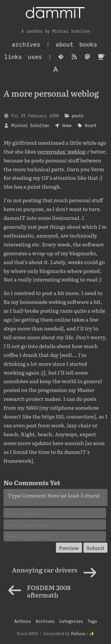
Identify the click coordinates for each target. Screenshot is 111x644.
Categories (71, 621)
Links (13, 57)
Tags (92, 621)
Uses (35, 57)
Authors (22, 621)
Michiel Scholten (30, 125)
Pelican (78, 633)
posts (78, 116)
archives (26, 44)
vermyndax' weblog (61, 151)
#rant (91, 125)
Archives (45, 621)
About (65, 44)
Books (88, 44)
